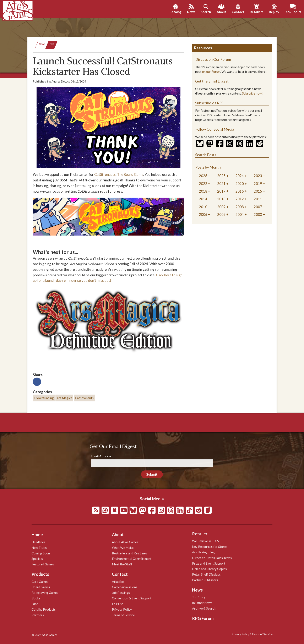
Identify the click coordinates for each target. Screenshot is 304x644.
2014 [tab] (203, 199)
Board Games (41, 587)
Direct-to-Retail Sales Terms (212, 558)
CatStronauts (84, 398)
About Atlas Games (125, 542)
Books (36, 598)
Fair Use (118, 604)
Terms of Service (123, 615)
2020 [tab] (240, 184)
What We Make (123, 548)
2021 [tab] (221, 184)
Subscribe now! (252, 93)
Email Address (101, 456)
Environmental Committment (132, 559)
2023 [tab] (258, 176)
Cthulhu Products (44, 609)
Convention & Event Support (132, 598)
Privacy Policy (122, 609)
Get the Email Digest (212, 81)
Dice (35, 604)
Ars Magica (64, 398)
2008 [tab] (240, 207)
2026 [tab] (203, 176)
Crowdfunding (44, 398)
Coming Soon (41, 553)
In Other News (202, 603)
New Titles (39, 548)
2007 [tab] (258, 207)
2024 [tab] (240, 176)
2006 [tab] (203, 214)
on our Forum (211, 72)
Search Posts (206, 155)
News (42, 44)
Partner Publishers (205, 580)
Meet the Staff (122, 564)
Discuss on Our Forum (213, 59)
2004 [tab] (240, 214)
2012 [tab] (240, 199)
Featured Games (43, 564)
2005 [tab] (221, 214)
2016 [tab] (240, 191)
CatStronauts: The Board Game (118, 174)
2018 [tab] (203, 191)
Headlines (38, 542)
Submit (152, 474)
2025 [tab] (221, 176)
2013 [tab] (221, 199)
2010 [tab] (203, 207)
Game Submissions (125, 587)
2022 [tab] (203, 184)
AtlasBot (118, 582)
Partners (38, 615)
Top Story (199, 597)
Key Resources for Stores (210, 547)
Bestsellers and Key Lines (129, 553)
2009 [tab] (221, 207)
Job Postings (121, 593)
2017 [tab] (221, 191)
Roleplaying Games (45, 593)
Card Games (40, 582)
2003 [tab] (258, 214)
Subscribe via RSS (209, 103)
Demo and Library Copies (209, 569)
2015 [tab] (258, 191)
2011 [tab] (258, 199)
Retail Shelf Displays (206, 574)
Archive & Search (204, 608)
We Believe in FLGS (205, 541)
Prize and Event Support (209, 563)
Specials (37, 559)
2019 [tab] (258, 184)
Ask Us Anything (203, 552)
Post (52, 44)
